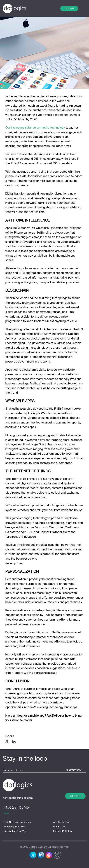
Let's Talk (69, 8)
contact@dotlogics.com (18, 798)
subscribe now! (74, 770)
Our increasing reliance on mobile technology (35, 128)
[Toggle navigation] (82, 9)
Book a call (75, 796)
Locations (17, 808)
